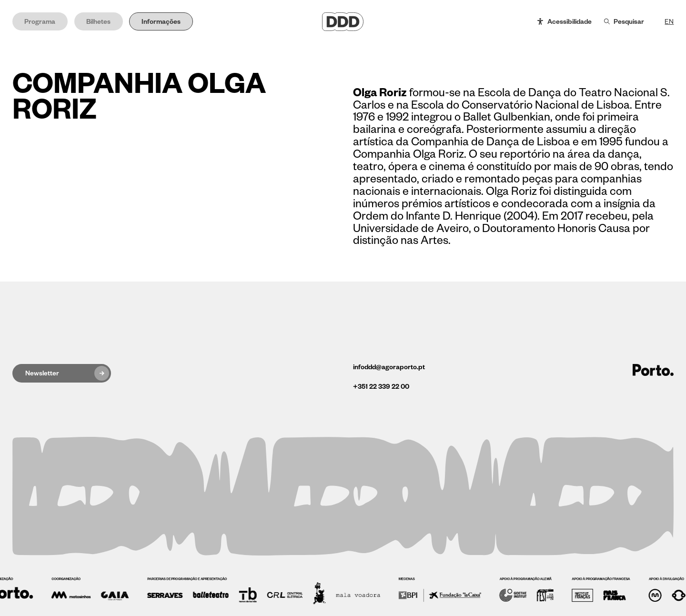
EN (669, 22)
